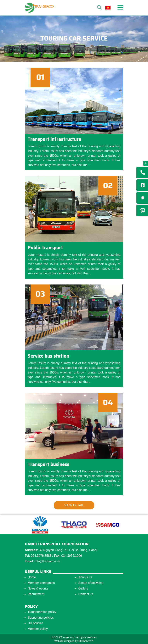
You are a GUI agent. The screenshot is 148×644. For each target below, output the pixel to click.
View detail (74, 505)
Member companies (41, 583)
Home (32, 577)
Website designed (64, 641)
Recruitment (36, 594)
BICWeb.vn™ (86, 641)
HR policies (35, 623)
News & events (38, 588)
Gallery (83, 588)
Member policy (38, 629)
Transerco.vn (68, 637)
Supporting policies (41, 618)
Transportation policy (42, 612)
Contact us (86, 594)
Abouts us (85, 577)
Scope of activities (91, 583)
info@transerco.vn (47, 561)
